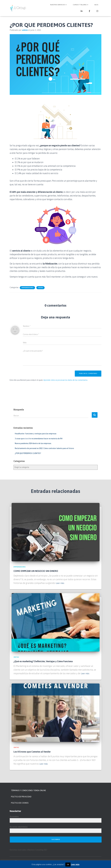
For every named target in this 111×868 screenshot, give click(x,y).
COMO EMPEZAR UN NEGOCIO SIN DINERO (36, 571)
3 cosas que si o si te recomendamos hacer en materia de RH (39, 439)
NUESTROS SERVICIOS (58, 5)
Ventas (40, 288)
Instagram (97, 11)
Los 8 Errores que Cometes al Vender (32, 752)
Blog (96, 5)
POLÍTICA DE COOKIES (20, 803)
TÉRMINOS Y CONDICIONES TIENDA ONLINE (28, 790)
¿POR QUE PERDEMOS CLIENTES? (28, 453)
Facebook (89, 11)
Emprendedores (27, 288)
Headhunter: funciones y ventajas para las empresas (36, 434)
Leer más (60, 583)
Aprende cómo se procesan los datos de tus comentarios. (66, 380)
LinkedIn (82, 11)
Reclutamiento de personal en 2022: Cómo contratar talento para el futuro (44, 448)
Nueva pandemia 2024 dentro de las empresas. (33, 443)
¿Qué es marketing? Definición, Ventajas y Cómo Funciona (43, 661)
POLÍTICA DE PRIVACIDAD (21, 797)
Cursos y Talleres (81, 5)
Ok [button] (68, 865)
